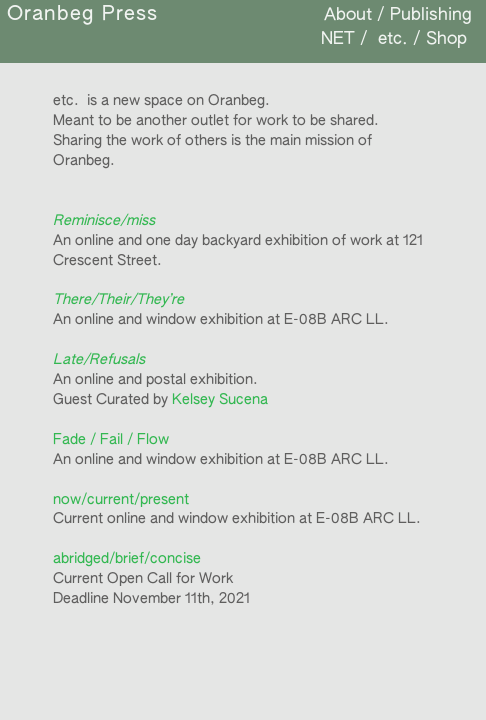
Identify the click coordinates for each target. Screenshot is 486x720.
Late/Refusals (99, 360)
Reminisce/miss (104, 221)
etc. (390, 39)
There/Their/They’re (118, 300)
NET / (344, 39)
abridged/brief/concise (127, 559)
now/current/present (121, 500)
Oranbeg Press (82, 14)
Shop (446, 39)
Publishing (431, 15)
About (348, 15)
